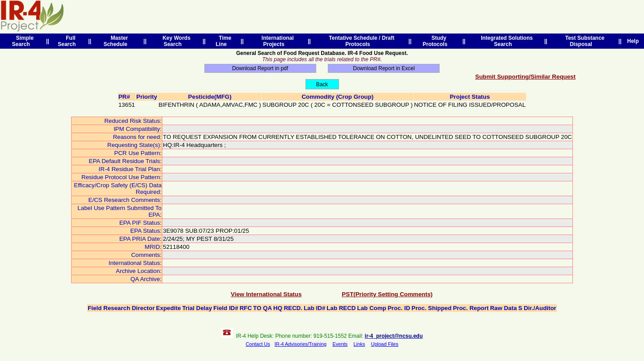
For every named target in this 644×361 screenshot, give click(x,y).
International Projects (276, 41)
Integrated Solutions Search (505, 41)
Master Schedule (117, 41)
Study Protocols (436, 41)
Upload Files (385, 344)
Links (359, 344)
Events (340, 344)
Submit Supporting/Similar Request (525, 77)
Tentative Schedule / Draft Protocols (360, 41)
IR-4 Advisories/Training (301, 344)
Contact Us (258, 344)
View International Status (266, 294)
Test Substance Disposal (583, 41)
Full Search (68, 41)
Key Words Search (175, 41)
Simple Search (23, 41)
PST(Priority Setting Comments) (387, 294)
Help (633, 41)
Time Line (223, 41)
